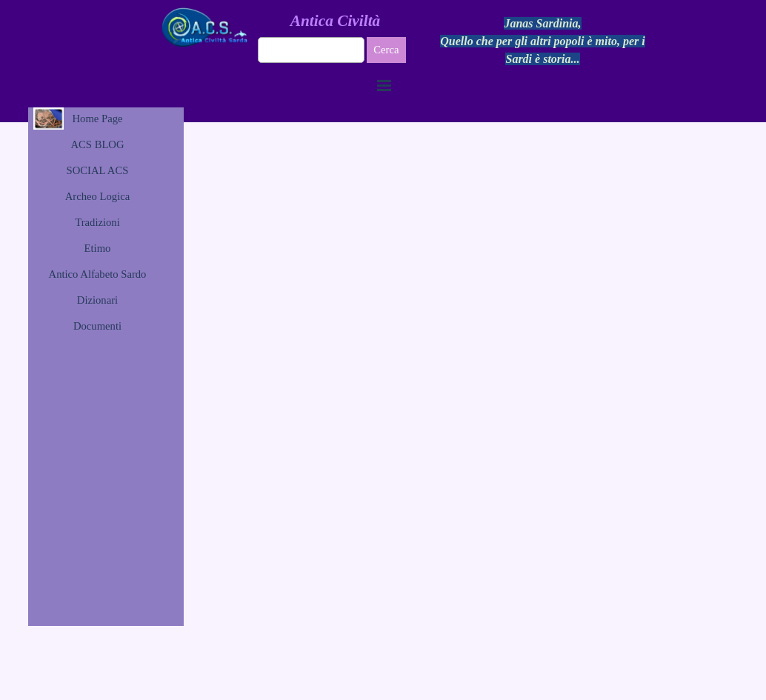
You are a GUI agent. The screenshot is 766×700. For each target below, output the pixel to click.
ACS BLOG (97, 144)
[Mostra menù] (384, 85)
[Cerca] (312, 50)
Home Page (98, 119)
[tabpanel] (543, 41)
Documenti (97, 326)
